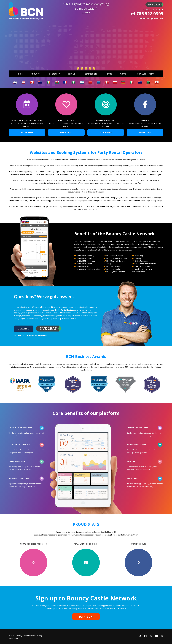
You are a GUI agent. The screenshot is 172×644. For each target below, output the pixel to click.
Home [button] (20, 74)
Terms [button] (109, 74)
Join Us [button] (72, 74)
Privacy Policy (13, 639)
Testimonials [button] (90, 74)
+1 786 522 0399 (147, 14)
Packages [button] (53, 74)
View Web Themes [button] (146, 74)
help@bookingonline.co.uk (151, 18)
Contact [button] (124, 74)
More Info (154, 5)
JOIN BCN (86, 617)
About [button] (34, 74)
